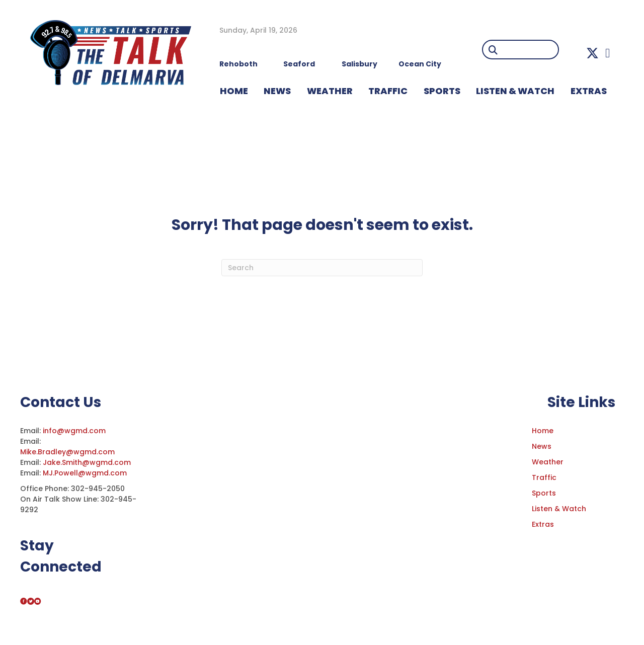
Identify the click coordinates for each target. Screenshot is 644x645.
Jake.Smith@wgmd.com (88, 462)
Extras (543, 524)
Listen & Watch (559, 509)
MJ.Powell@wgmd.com (87, 473)
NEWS (277, 91)
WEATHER (330, 91)
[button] (592, 53)
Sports (442, 91)
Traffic (544, 477)
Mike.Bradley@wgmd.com (67, 452)
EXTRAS (589, 91)
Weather (548, 462)
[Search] (322, 268)
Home (543, 431)
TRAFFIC (388, 91)
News (542, 446)
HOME (234, 91)
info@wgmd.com (75, 431)
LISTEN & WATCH (515, 91)
